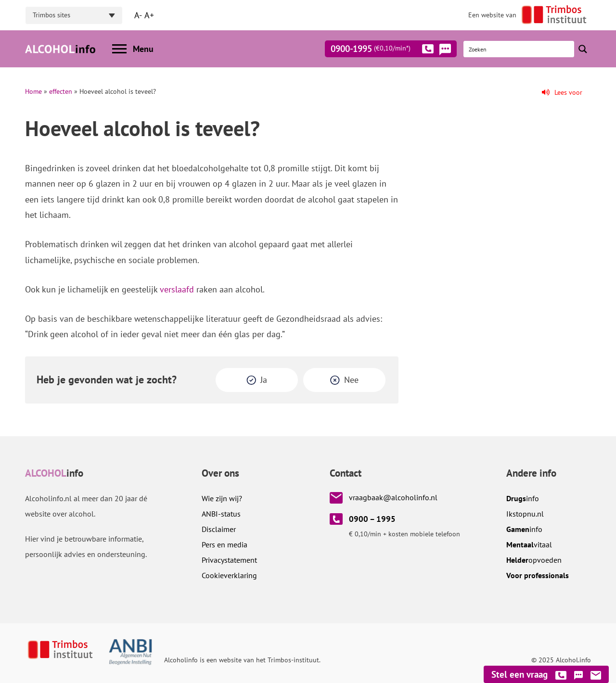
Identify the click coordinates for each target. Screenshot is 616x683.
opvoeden (534, 560)
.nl (525, 514)
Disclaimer (219, 529)
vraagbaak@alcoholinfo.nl (393, 497)
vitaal (529, 544)
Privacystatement (229, 560)
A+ (149, 15)
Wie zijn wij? (222, 498)
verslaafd (177, 289)
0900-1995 (382, 51)
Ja (264, 380)
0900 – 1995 (372, 519)
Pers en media (225, 544)
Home (33, 91)
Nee (351, 380)
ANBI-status (221, 514)
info (523, 498)
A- (138, 15)
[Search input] (519, 49)
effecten (61, 91)
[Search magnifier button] (583, 49)
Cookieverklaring (229, 575)
